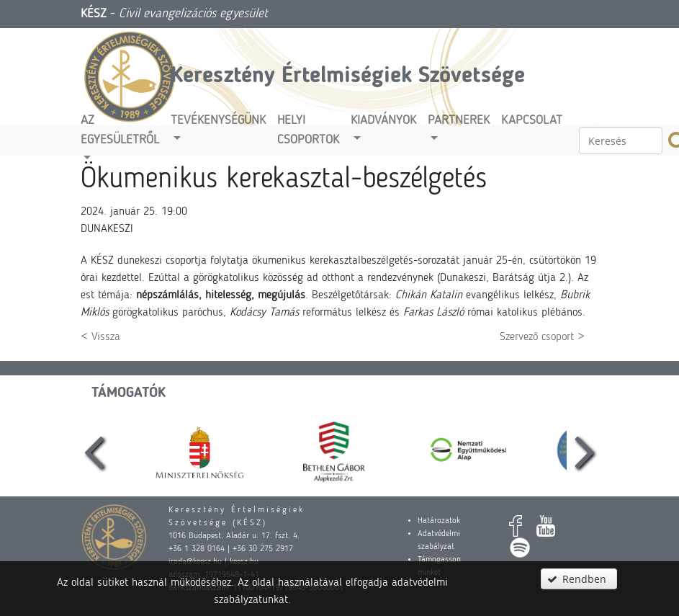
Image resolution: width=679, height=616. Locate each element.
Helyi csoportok (308, 130)
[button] (579, 579)
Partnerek (459, 121)
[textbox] (621, 140)
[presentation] (94, 451)
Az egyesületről (120, 130)
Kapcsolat (532, 121)
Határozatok (439, 521)
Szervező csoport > (542, 337)
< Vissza (100, 337)
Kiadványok (383, 121)
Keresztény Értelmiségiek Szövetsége (348, 76)
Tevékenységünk (218, 121)
